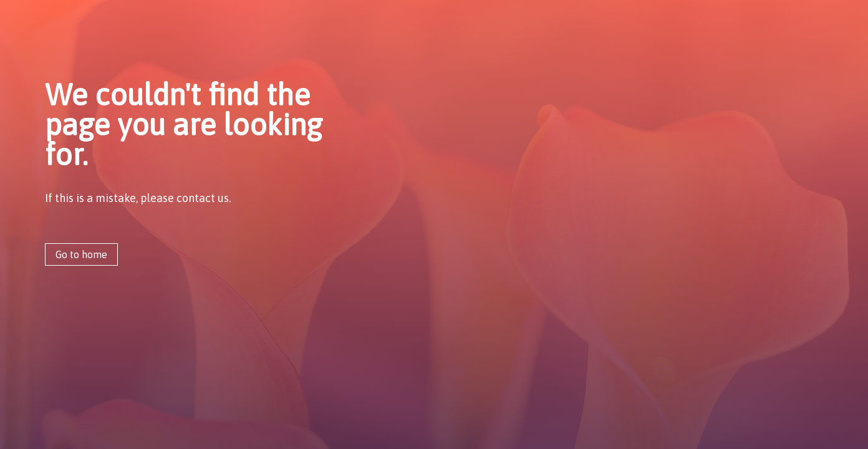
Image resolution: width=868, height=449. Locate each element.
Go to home (81, 254)
